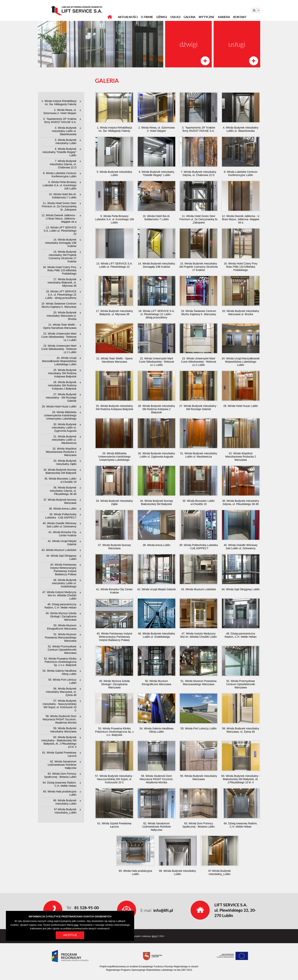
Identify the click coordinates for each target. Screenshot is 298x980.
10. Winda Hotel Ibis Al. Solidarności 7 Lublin (63, 196)
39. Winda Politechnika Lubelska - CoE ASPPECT (61, 516)
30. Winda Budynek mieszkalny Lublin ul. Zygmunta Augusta (64, 428)
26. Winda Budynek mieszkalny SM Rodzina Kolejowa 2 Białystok (62, 385)
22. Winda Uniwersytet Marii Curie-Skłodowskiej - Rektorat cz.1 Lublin (59, 337)
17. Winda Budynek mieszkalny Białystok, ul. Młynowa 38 (62, 282)
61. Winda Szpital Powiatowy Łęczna (59, 754)
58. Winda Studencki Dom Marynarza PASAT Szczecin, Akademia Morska (60, 719)
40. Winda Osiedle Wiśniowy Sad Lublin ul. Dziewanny (60, 525)
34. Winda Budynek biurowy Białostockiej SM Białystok (60, 471)
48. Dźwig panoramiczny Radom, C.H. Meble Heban (60, 606)
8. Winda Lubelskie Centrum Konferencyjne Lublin (60, 175)
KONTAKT (240, 17)
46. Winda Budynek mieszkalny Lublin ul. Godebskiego (64, 583)
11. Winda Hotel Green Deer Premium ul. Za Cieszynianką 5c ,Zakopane (59, 206)
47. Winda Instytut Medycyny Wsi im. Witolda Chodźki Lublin (59, 595)
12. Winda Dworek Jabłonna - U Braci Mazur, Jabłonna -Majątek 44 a (59, 219)
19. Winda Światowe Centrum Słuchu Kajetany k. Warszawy (59, 305)
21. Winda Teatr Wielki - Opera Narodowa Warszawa (60, 326)
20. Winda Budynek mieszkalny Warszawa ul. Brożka (61, 316)
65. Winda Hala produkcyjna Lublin (60, 793)
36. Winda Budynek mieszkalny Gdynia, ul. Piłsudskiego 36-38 (63, 491)
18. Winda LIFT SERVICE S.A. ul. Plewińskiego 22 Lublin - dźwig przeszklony (61, 295)
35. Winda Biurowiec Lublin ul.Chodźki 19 (60, 480)
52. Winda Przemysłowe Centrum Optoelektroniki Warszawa (62, 650)
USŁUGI (175, 17)
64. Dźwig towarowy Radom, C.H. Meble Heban (60, 784)
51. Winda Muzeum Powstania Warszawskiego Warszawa (61, 638)
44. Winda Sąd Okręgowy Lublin (61, 557)
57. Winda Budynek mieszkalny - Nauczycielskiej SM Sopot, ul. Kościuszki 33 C (60, 706)
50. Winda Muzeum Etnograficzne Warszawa (62, 627)
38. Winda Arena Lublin (63, 509)
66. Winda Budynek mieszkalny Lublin (65, 802)
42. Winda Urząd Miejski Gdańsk (62, 543)
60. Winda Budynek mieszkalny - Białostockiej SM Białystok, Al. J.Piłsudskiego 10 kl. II (59, 742)
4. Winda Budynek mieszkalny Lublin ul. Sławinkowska (64, 131)
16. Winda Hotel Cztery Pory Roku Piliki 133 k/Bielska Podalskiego (60, 270)
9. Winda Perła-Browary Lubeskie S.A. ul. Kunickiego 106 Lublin (60, 185)
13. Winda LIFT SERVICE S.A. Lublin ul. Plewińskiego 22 (60, 231)
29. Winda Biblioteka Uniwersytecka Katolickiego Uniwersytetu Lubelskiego (60, 415)
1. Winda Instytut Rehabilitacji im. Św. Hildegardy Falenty (59, 103)
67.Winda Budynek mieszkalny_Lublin (65, 811)
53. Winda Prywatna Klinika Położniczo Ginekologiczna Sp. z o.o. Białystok (60, 662)
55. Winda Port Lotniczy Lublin (62, 681)
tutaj (76, 925)
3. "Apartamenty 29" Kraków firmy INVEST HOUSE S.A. (60, 120)
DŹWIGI (162, 17)
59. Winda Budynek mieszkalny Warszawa (63, 730)
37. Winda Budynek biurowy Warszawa (60, 501)
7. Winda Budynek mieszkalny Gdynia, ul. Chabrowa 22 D (63, 164)
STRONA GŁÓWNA (110, 17)
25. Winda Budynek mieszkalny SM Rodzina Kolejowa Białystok (62, 373)
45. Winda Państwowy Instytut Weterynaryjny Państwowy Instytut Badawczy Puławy (63, 569)
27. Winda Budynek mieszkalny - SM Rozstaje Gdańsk (61, 398)
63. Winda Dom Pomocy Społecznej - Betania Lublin (60, 775)
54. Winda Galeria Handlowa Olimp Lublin (59, 672)
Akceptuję (70, 935)
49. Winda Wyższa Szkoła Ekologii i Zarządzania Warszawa (61, 616)
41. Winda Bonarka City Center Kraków (62, 534)
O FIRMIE (147, 17)
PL (254, 10)
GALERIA (189, 17)
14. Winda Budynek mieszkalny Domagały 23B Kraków (61, 243)
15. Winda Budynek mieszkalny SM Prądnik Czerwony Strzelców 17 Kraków (63, 257)
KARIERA (224, 17)
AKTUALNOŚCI (128, 17)
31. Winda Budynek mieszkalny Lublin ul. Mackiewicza (64, 440)
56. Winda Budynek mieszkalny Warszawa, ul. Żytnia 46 (61, 692)
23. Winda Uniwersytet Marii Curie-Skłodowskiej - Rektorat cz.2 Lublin (59, 349)
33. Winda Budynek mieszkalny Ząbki (65, 462)
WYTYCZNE (207, 17)
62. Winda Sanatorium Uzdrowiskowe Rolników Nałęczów (62, 765)
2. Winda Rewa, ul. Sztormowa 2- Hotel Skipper (60, 112)
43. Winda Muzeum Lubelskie (59, 550)
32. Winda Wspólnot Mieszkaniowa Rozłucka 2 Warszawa (61, 452)
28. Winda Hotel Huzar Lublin (59, 406)
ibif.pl (154, 936)
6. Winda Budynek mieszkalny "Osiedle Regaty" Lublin (59, 152)
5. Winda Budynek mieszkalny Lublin (66, 142)
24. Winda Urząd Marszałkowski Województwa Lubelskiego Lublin (59, 361)
